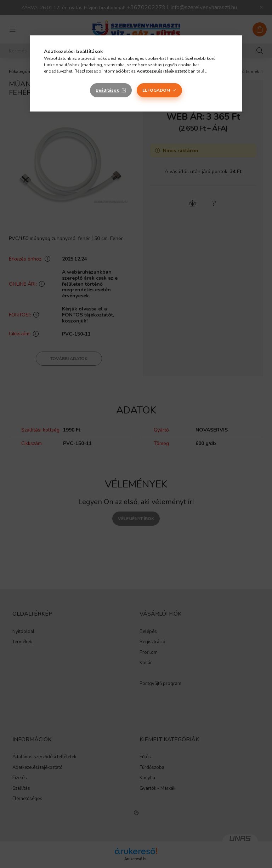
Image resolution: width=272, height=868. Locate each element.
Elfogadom (156, 90)
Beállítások (107, 90)
